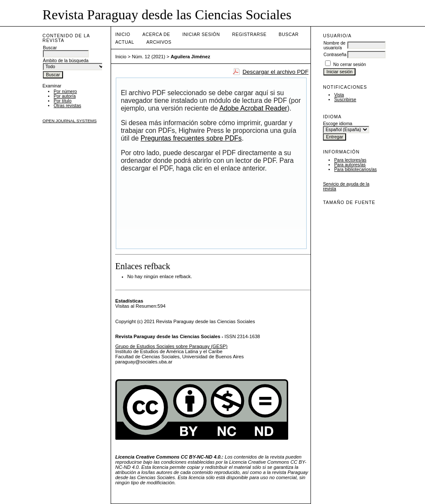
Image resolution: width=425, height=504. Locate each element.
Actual (125, 42)
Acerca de (156, 34)
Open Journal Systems (69, 121)
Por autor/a (65, 96)
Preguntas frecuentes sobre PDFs (191, 138)
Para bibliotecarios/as (355, 169)
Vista (339, 95)
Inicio (123, 34)
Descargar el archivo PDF (276, 72)
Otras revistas (67, 106)
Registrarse (249, 34)
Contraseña (335, 55)
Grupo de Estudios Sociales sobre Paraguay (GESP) (172, 346)
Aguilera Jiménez (190, 57)
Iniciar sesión (201, 34)
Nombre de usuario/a (334, 45)
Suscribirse (345, 100)
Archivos (159, 42)
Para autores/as (350, 165)
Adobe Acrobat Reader (253, 108)
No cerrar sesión (350, 64)
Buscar (289, 34)
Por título (63, 101)
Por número (65, 91)
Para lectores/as (350, 160)
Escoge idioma (338, 124)
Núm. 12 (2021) (149, 57)
